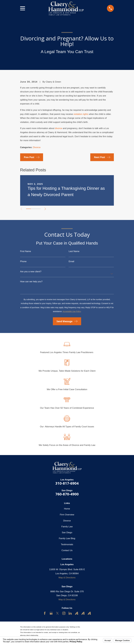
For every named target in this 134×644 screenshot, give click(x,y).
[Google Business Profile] (51, 613)
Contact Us (67, 550)
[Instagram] (64, 613)
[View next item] (46, 209)
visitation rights (81, 114)
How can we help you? (31, 282)
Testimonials (67, 544)
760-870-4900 (67, 494)
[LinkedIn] (70, 613)
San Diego (67, 533)
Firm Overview (67, 515)
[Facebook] (45, 613)
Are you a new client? (31, 272)
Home (67, 509)
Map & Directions (67, 578)
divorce (59, 128)
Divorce (37, 147)
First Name (26, 251)
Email (71, 261)
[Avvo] (77, 613)
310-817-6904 (67, 483)
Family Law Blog (67, 538)
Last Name (74, 251)
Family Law (67, 527)
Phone (23, 261)
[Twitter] (57, 613)
